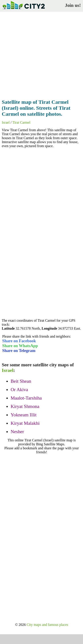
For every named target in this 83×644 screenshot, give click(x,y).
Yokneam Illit (24, 415)
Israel (6, 122)
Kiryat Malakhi (25, 423)
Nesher (17, 432)
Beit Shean (21, 381)
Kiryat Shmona (25, 406)
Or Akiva (19, 390)
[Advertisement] (41, 54)
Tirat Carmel (21, 122)
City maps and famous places (47, 625)
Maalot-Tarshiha (26, 398)
